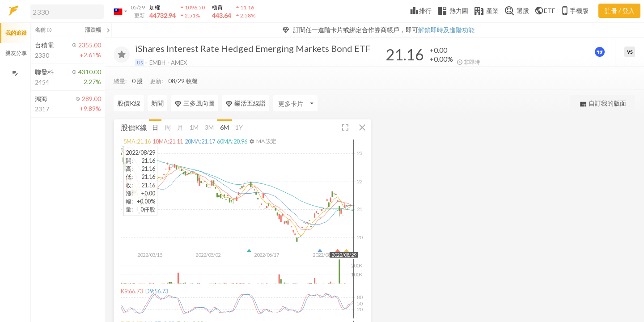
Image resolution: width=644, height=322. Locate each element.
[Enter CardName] (295, 85)
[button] (65, 11)
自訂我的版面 (603, 86)
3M (209, 109)
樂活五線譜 (246, 85)
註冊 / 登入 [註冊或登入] (620, 11)
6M (225, 109)
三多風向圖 (195, 85)
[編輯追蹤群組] (15, 73)
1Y (239, 109)
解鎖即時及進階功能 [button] (446, 30)
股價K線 (129, 85)
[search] (67, 12)
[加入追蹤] (122, 55)
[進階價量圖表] (601, 52)
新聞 (157, 85)
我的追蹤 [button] (16, 33)
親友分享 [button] (16, 53)
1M (194, 109)
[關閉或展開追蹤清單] (108, 30)
